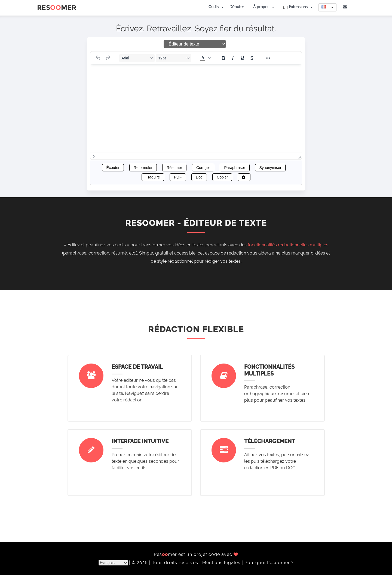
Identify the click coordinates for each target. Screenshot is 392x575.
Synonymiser (270, 168)
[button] (205, 58)
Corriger (203, 168)
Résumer (174, 168)
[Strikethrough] (252, 58)
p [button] (94, 156)
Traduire (153, 177)
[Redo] (108, 58)
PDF (178, 177)
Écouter (113, 168)
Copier (222, 177)
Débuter (237, 7)
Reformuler (143, 168)
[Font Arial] (137, 58)
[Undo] (98, 58)
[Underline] (242, 58)
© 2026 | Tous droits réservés (166, 563)
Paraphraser (235, 168)
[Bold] (223, 58)
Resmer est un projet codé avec (196, 554)
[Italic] (233, 58)
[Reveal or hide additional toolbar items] (268, 58)
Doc (199, 177)
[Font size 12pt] (174, 58)
